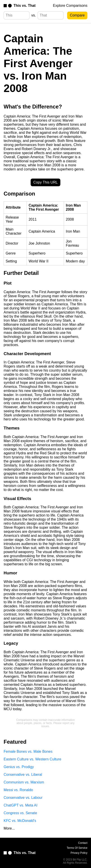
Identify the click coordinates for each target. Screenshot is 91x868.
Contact (83, 843)
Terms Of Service (77, 848)
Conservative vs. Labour (23, 798)
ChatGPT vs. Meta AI (20, 805)
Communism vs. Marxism (24, 782)
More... (9, 828)
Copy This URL (45, 182)
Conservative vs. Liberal (23, 775)
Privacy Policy (79, 853)
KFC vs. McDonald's (20, 821)
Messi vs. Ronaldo (18, 790)
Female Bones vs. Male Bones (28, 751)
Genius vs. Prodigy (19, 767)
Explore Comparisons (70, 6)
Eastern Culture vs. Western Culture (32, 759)
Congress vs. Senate (20, 813)
